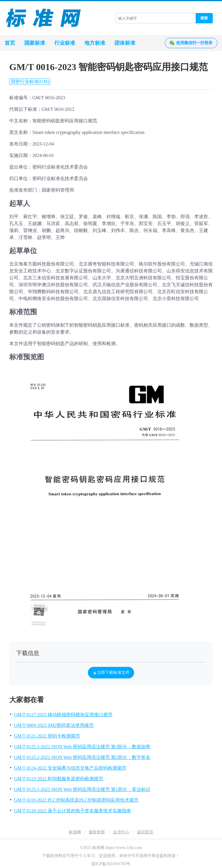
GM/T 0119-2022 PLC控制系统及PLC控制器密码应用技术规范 (76, 800)
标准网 (75, 832)
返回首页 (145, 832)
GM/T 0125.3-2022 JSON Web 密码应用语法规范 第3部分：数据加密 (82, 747)
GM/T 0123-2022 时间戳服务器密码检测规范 (59, 779)
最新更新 (97, 832)
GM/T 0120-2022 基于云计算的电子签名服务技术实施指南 (72, 811)
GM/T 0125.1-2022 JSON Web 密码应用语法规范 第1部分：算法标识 (82, 789)
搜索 (204, 18)
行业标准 (65, 43)
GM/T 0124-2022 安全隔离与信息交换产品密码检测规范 (70, 768)
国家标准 (35, 43)
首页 (10, 43)
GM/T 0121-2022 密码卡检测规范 (47, 736)
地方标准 (95, 43)
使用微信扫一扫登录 (191, 43)
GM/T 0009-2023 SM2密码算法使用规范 (54, 725)
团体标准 (125, 43)
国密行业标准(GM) (30, 82)
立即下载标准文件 (111, 673)
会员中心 (121, 832)
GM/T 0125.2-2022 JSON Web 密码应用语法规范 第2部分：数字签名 (82, 757)
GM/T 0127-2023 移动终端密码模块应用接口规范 (63, 715)
